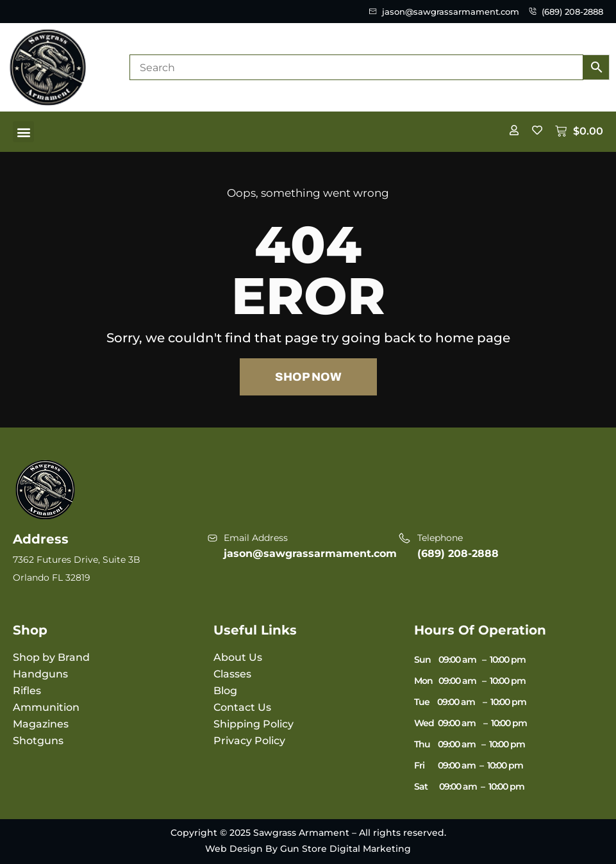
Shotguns (38, 741)
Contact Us (242, 707)
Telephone (440, 538)
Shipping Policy (254, 724)
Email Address (256, 538)
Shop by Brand (51, 657)
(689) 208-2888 (458, 553)
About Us (238, 657)
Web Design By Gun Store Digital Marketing (308, 849)
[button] (23, 132)
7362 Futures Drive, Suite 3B (77, 560)
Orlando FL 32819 (52, 577)
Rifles (27, 691)
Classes (232, 674)
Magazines (41, 724)
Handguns (40, 674)
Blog (225, 691)
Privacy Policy (249, 741)
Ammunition (46, 707)
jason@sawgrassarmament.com (310, 553)
